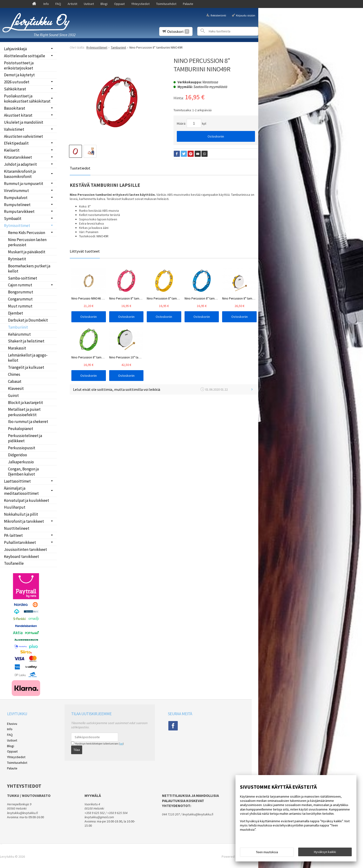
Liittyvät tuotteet (85, 251)
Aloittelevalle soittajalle (25, 56)
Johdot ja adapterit (20, 164)
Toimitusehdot (166, 4)
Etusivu (12, 724)
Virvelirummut (16, 191)
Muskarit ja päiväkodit (27, 252)
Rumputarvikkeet (19, 211)
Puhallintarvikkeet (20, 542)
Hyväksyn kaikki (325, 852)
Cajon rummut (20, 285)
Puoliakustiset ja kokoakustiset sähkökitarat (27, 99)
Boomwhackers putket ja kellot (29, 269)
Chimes (14, 374)
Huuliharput (15, 507)
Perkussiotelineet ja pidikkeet (25, 438)
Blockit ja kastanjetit (25, 403)
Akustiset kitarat (18, 115)
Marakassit (17, 348)
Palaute (188, 4)
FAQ (58, 4)
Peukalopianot (21, 429)
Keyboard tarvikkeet (21, 557)
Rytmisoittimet (17, 226)
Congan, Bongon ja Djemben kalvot (23, 472)
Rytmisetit (17, 259)
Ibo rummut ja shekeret (28, 422)
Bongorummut (21, 292)
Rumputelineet (17, 205)
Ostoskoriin (216, 136)
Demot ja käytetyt (19, 75)
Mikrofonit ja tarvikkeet (24, 521)
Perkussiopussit (22, 448)
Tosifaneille (14, 563)
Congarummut (20, 299)
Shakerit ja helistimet (26, 341)
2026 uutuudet (17, 82)
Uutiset (89, 4)
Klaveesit (16, 388)
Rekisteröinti (218, 15)
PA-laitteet (13, 535)
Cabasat (15, 381)
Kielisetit (12, 150)
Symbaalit (13, 219)
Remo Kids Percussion (27, 233)
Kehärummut (19, 334)
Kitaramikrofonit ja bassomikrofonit (20, 174)
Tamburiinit (18, 327)
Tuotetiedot (80, 168)
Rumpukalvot (16, 198)
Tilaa (77, 750)
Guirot (13, 396)
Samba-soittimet (23, 278)
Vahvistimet (14, 129)
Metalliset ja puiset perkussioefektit (24, 412)
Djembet (15, 313)
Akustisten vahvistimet (23, 136)
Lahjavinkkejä (15, 49)
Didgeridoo (17, 455)
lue (121, 744)
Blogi (104, 4)
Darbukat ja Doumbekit (28, 320)
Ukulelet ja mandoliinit (24, 122)
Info (46, 4)
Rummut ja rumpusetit (24, 184)
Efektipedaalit (16, 143)
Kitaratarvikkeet (18, 157)
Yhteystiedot (140, 4)
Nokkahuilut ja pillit (21, 514)
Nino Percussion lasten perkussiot (27, 242)
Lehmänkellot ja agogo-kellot (28, 358)
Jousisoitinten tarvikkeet (25, 549)
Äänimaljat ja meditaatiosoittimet (21, 491)
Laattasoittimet (17, 481)
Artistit (72, 4)
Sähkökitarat (15, 89)
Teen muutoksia (267, 852)
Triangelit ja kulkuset (26, 367)
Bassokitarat (15, 108)
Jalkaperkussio (21, 462)
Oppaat (119, 4)
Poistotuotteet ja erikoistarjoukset (19, 65)
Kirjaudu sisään (246, 15)
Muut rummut (20, 306)
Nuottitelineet (17, 528)
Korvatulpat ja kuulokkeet (27, 500)
